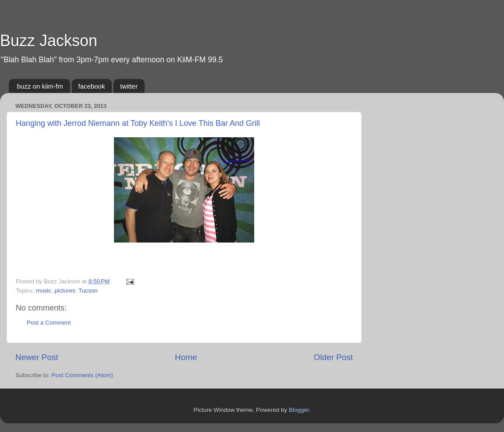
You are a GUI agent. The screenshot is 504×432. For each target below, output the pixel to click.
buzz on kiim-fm (40, 86)
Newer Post (37, 357)
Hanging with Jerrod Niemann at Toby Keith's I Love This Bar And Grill (138, 123)
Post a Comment (49, 323)
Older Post (333, 357)
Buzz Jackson (49, 41)
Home (186, 357)
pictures (65, 291)
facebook (92, 86)
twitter (129, 86)
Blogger (299, 410)
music (44, 291)
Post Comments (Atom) (82, 375)
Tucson (88, 291)
